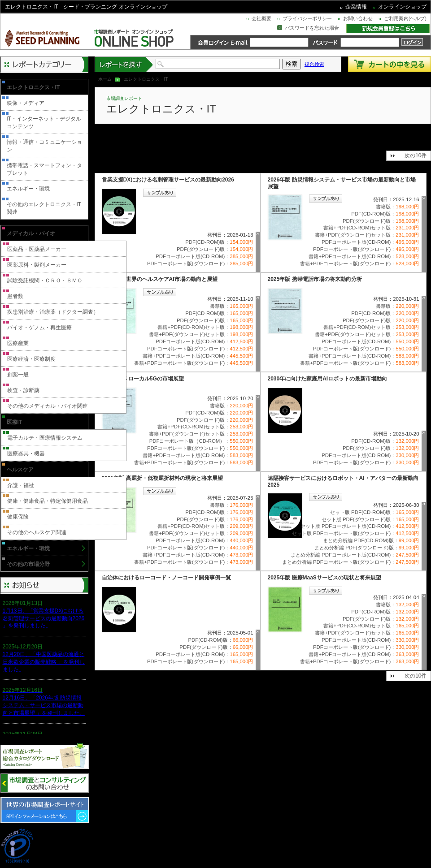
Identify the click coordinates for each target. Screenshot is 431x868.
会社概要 (261, 18)
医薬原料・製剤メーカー (37, 265)
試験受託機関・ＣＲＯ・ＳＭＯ (45, 281)
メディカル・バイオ (31, 233)
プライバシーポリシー (307, 18)
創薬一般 (18, 375)
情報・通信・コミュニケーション (44, 146)
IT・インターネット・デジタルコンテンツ (44, 123)
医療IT (15, 422)
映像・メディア (26, 103)
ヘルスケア (20, 470)
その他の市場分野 (28, 564)
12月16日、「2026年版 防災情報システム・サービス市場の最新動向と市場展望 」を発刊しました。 (44, 705)
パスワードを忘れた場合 (312, 28)
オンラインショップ (402, 7)
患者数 (15, 296)
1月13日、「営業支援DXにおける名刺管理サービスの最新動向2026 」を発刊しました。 (44, 618)
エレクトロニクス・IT (33, 87)
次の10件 (416, 155)
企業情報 (356, 7)
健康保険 (18, 517)
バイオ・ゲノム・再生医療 (39, 328)
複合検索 (314, 64)
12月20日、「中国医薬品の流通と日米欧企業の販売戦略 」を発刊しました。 (44, 662)
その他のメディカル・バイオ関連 (48, 406)
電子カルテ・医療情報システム (45, 438)
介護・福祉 (21, 485)
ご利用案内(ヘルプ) (405, 18)
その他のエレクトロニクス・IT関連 (44, 208)
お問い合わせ (358, 18)
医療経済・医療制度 (31, 359)
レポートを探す (124, 64)
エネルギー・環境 (28, 189)
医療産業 (18, 343)
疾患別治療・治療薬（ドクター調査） (53, 312)
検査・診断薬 (23, 390)
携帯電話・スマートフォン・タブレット (44, 169)
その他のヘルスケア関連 (37, 532)
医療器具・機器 (26, 453)
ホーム (105, 79)
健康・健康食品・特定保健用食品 (48, 501)
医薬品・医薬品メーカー (37, 249)
